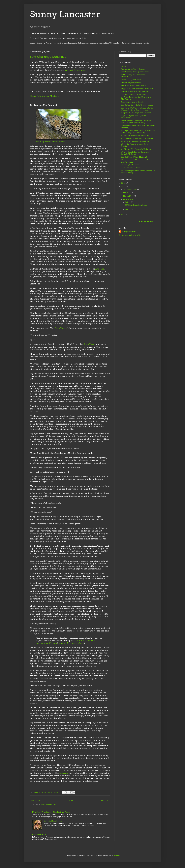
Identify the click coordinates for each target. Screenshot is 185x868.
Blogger (117, 855)
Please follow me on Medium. (44, 96)
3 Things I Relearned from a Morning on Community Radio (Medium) (138, 131)
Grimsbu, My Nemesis (130, 165)
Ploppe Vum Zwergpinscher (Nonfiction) (138, 88)
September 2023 (130, 189)
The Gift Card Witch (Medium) (134, 157)
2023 (123, 186)
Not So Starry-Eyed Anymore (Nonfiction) (133, 76)
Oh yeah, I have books (53, 821)
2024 (123, 183)
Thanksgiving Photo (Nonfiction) (135, 72)
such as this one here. (75, 70)
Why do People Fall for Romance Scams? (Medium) (135, 153)
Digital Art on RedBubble (131, 168)
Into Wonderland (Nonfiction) (134, 94)
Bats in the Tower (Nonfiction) (133, 85)
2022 (123, 214)
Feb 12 (128, 209)
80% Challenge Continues (48, 57)
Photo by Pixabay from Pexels (51, 142)
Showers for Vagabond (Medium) (135, 141)
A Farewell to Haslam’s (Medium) (135, 135)
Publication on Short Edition (133, 69)
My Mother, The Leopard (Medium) (136, 149)
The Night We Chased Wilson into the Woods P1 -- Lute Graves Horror (137, 109)
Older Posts (105, 800)
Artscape (100, 269)
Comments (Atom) (49, 804)
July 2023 (127, 193)
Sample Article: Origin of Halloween (136, 113)
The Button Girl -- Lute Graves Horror (137, 105)
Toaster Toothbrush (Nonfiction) (135, 91)
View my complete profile (130, 235)
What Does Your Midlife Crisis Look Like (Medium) (136, 161)
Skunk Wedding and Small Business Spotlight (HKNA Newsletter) (136, 122)
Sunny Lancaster (65, 14)
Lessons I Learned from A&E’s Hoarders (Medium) (138, 127)
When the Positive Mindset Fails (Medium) (134, 145)
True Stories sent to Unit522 (133, 102)
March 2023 (129, 196)
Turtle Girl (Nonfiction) (131, 83)
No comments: (53, 792)
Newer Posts (36, 800)
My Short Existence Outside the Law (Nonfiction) (136, 98)
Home (71, 800)
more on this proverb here (71, 643)
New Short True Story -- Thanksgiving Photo (51, 812)
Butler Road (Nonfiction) (131, 80)
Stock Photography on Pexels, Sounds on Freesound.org (138, 172)
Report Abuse (146, 221)
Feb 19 (128, 202)
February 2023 (130, 199)
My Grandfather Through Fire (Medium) (138, 138)
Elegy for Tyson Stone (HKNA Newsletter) (133, 117)
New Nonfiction (39, 835)
